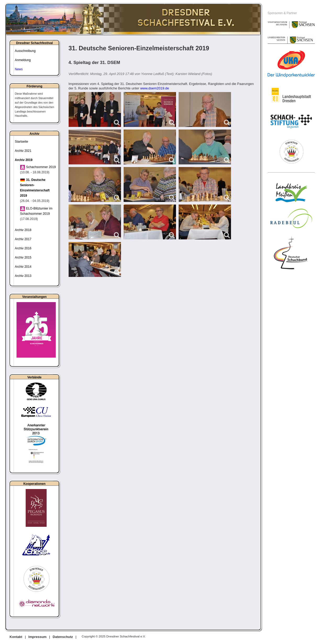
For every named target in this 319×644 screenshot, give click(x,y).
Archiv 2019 (24, 160)
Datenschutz (63, 637)
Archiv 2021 (23, 151)
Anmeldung (23, 60)
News (19, 69)
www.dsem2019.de (155, 88)
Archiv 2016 (23, 248)
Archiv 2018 (23, 230)
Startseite (22, 142)
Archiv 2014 (23, 267)
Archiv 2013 (23, 276)
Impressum (37, 637)
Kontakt (16, 637)
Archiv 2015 (23, 257)
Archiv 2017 (23, 239)
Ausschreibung (25, 51)
